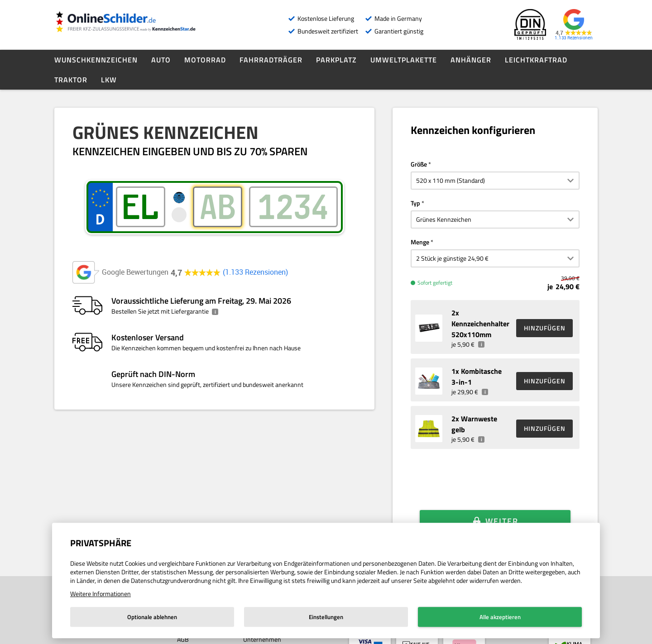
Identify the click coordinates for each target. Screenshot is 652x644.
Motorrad (205, 60)
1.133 (255, 272)
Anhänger (471, 60)
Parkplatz (336, 60)
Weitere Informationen (101, 594)
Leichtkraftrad (536, 60)
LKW (109, 80)
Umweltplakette (404, 60)
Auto (161, 60)
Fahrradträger (271, 60)
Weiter (502, 508)
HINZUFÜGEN (545, 328)
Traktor (71, 80)
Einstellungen (326, 617)
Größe (419, 164)
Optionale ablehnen (152, 617)
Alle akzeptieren (500, 617)
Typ (415, 203)
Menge (420, 242)
